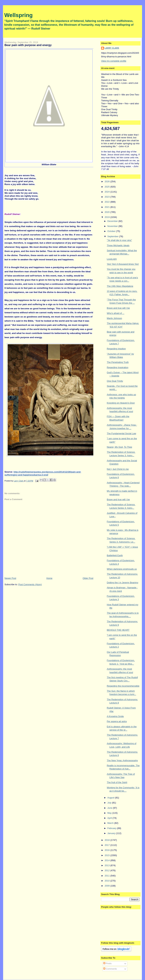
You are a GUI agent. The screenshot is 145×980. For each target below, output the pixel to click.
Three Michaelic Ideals (118, 245)
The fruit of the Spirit (117, 782)
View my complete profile (114, 61)
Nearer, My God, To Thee (119, 447)
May (110, 813)
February (112, 828)
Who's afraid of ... (116, 313)
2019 (107, 217)
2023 (107, 197)
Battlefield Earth (115, 555)
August (111, 798)
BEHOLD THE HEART (118, 630)
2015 (107, 855)
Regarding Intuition (116, 349)
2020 (107, 212)
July (110, 803)
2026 (107, 181)
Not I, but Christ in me (118, 469)
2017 (107, 845)
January (112, 833)
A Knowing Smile (115, 716)
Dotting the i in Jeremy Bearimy (123, 583)
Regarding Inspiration (118, 367)
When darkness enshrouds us (122, 569)
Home (49, 578)
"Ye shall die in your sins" (119, 240)
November (113, 226)
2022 (107, 202)
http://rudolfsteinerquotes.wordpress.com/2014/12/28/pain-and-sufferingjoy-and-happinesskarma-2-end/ (43, 473)
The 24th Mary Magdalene (120, 286)
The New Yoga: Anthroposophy (122, 760)
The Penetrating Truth (118, 362)
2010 (107, 881)
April (110, 818)
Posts (107, 963)
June (110, 808)
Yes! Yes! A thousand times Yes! (123, 264)
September (113, 236)
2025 (107, 187)
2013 (107, 865)
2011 (107, 876)
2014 (107, 860)
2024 (107, 192)
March (111, 823)
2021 (107, 207)
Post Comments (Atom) (30, 584)
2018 (107, 840)
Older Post (88, 578)
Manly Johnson (114, 318)
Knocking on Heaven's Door (121, 403)
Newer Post (10, 578)
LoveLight (112, 259)
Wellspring (19, 15)
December (113, 221)
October (112, 231)
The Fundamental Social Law (122, 433)
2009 (107, 886)
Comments (110, 969)
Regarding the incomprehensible (123, 686)
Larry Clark (112, 48)
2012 (107, 870)
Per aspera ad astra (117, 721)
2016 (107, 850)
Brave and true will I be (118, 308)
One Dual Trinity (115, 381)
